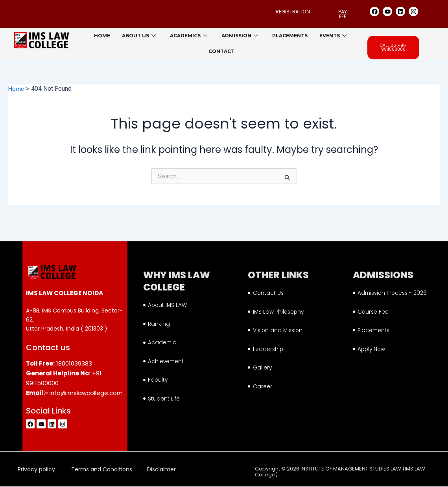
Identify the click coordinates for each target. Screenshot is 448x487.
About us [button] (139, 36)
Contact (221, 52)
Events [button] (333, 36)
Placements (290, 36)
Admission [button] (240, 36)
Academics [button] (189, 36)
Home (102, 36)
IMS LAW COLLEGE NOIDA (64, 287)
